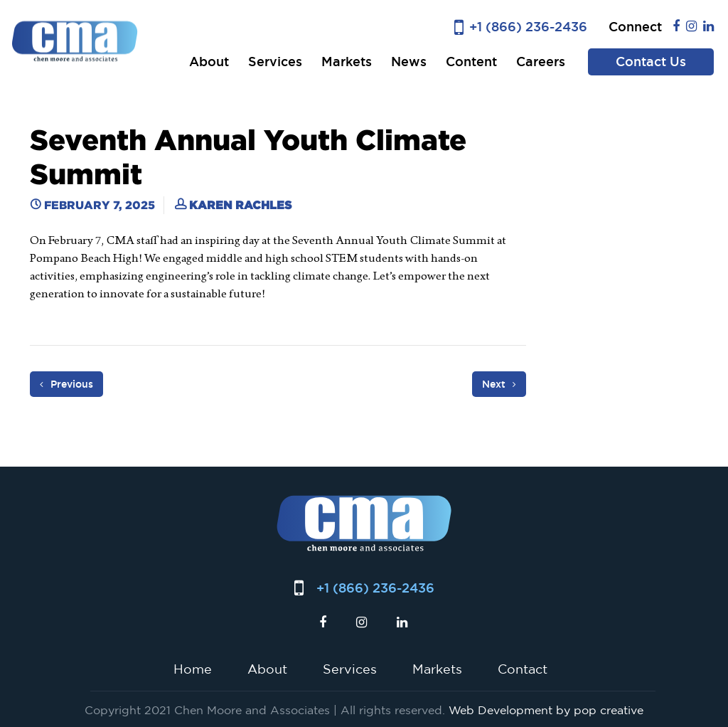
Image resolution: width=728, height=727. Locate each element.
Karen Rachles (240, 205)
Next (499, 384)
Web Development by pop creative (546, 710)
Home (193, 669)
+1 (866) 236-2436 (528, 27)
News (409, 62)
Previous (66, 384)
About (209, 62)
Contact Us (651, 62)
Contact (523, 669)
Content (471, 62)
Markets (347, 62)
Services (275, 62)
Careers (541, 62)
